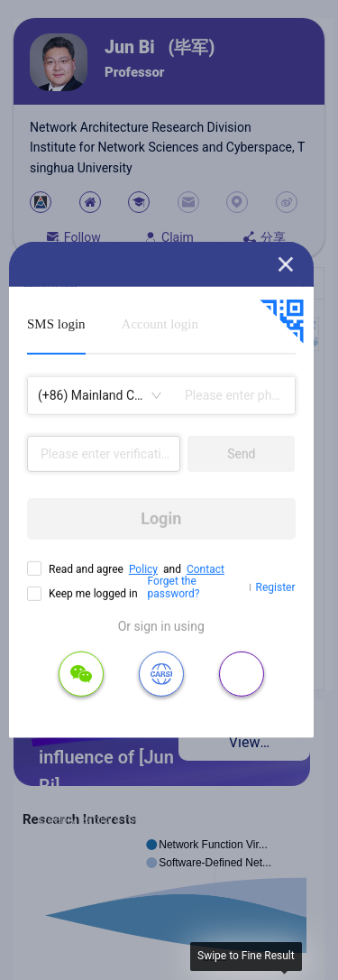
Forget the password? (174, 587)
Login (161, 518)
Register (276, 587)
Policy (143, 569)
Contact (206, 569)
